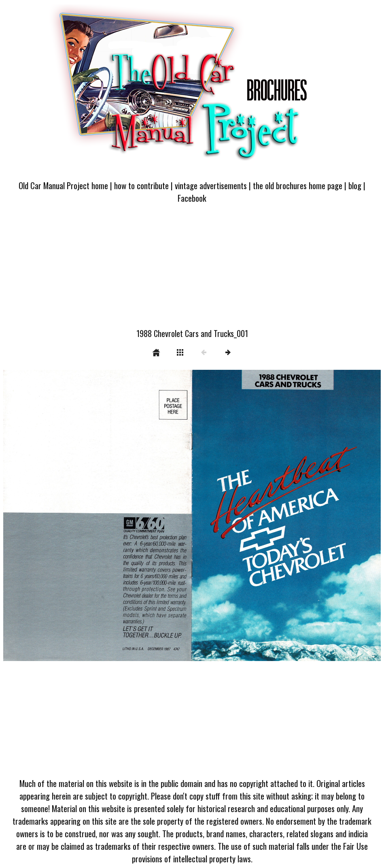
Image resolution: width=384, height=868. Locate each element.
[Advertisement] (192, 271)
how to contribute (141, 185)
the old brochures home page (298, 185)
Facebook (192, 198)
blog (355, 185)
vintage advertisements (211, 185)
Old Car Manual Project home (63, 185)
